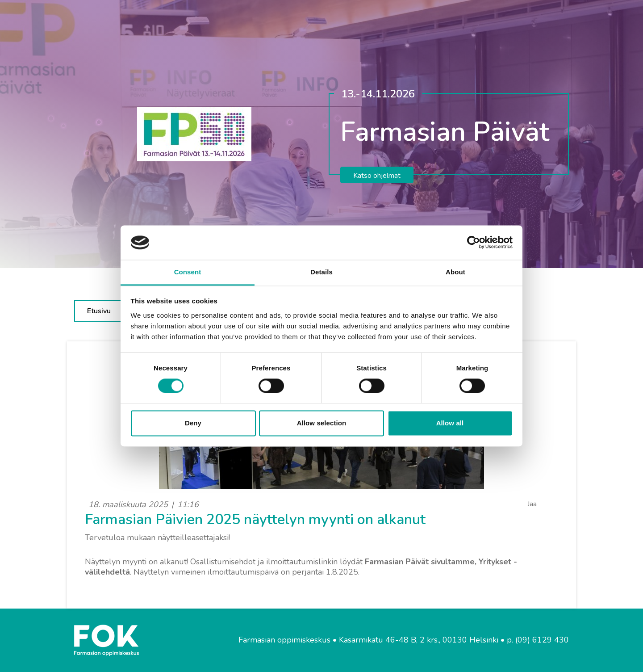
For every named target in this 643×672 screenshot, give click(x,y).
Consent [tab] (188, 272)
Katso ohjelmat (377, 176)
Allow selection (322, 423)
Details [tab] (321, 272)
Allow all (450, 423)
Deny (193, 423)
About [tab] (455, 272)
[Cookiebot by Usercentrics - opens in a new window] (474, 243)
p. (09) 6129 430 (538, 640)
